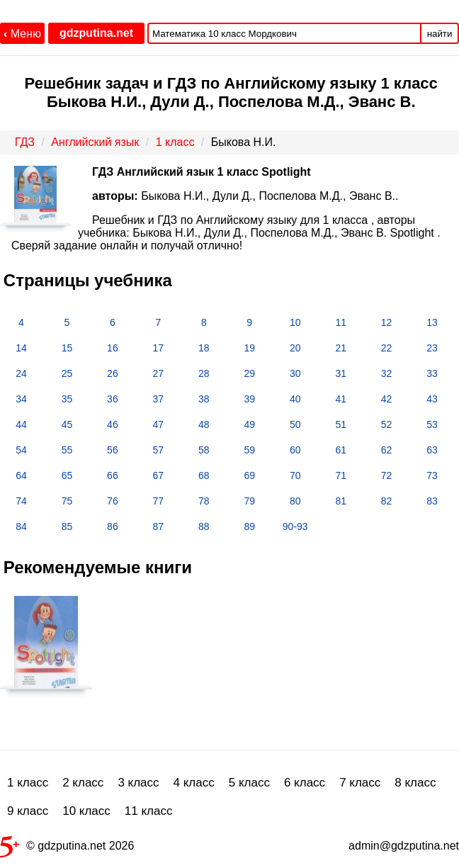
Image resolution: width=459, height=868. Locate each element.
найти (440, 34)
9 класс (28, 811)
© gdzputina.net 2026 (67, 849)
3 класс (138, 783)
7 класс (360, 783)
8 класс (415, 783)
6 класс (305, 783)
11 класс (149, 811)
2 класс (83, 783)
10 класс (86, 811)
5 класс (249, 783)
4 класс (194, 783)
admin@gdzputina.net (404, 846)
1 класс (28, 783)
